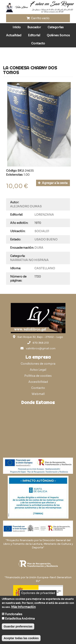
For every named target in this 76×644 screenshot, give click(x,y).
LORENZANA (44, 215)
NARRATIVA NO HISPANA (29, 260)
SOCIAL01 (42, 231)
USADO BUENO (46, 239)
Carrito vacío (38, 18)
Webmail (38, 394)
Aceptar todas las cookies (21, 638)
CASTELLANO (45, 268)
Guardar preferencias (18, 626)
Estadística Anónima (20, 619)
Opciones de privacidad (38, 593)
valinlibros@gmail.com (41, 349)
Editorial (34, 35)
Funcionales (14, 614)
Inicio (17, 27)
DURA (39, 248)
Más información (23, 607)
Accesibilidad (38, 382)
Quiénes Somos (58, 35)
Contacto (38, 43)
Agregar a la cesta (53, 183)
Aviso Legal (38, 370)
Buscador (34, 27)
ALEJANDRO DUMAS (26, 206)
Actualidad (14, 35)
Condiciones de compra (38, 364)
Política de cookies (38, 376)
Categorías (56, 27)
